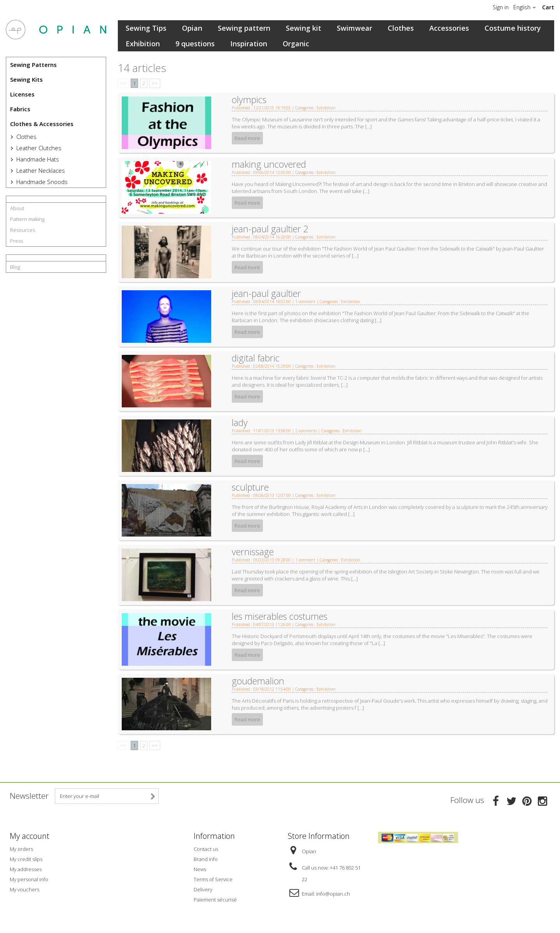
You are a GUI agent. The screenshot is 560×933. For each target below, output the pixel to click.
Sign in (501, 7)
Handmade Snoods (41, 182)
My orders (21, 849)
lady (240, 423)
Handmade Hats (37, 159)
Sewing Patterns (33, 65)
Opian (192, 28)
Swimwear (354, 28)
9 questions (195, 44)
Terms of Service (213, 879)
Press (17, 241)
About (17, 208)
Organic (296, 44)
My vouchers (24, 889)
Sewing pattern (244, 28)
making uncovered (269, 164)
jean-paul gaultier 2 (270, 229)
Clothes (26, 137)
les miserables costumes (280, 616)
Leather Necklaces (40, 170)
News (200, 869)
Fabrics (20, 109)
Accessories (449, 28)
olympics (249, 100)
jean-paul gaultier (266, 293)
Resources (23, 230)
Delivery (203, 889)
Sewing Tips (146, 28)
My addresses (26, 869)
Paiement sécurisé (215, 900)
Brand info (206, 859)
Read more (247, 138)
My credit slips (26, 859)
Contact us (206, 849)
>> (155, 83)
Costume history (513, 28)
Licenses (22, 94)
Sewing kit (304, 28)
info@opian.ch (333, 894)
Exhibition (143, 44)
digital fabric (256, 358)
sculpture (250, 487)
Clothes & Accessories (42, 124)
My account (30, 836)
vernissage (253, 552)
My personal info (29, 879)
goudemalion (258, 681)
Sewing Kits (26, 79)
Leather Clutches (38, 148)
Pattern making (27, 219)
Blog (15, 267)
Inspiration (249, 44)
